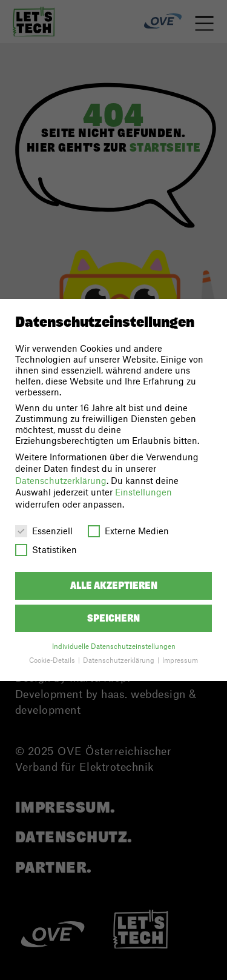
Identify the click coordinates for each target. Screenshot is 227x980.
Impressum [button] (180, 660)
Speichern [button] (113, 618)
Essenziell (44, 531)
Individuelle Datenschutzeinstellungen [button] (114, 646)
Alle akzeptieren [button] (114, 586)
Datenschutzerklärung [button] (120, 660)
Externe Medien (128, 531)
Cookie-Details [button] (53, 660)
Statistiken (46, 549)
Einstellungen (143, 492)
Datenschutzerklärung (61, 480)
